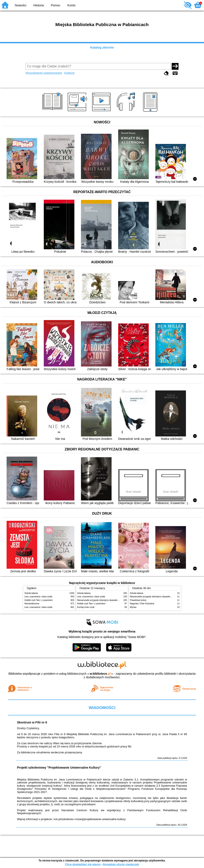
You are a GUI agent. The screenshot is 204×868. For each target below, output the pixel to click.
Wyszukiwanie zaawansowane (44, 73)
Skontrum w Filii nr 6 (32, 722)
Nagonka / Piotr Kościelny (142, 604)
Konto (71, 5)
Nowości (21, 5)
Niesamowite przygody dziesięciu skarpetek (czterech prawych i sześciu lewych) (115, 600)
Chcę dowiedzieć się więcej (83, 864)
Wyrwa (133, 607)
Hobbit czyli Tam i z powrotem (39, 600)
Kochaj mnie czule (86, 607)
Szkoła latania (31, 593)
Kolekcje (69, 73)
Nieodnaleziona (32, 604)
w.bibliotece (100, 674)
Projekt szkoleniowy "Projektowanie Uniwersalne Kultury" (59, 768)
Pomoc (56, 5)
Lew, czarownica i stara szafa (38, 597)
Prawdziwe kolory (138, 600)
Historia (39, 5)
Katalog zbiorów (102, 47)
